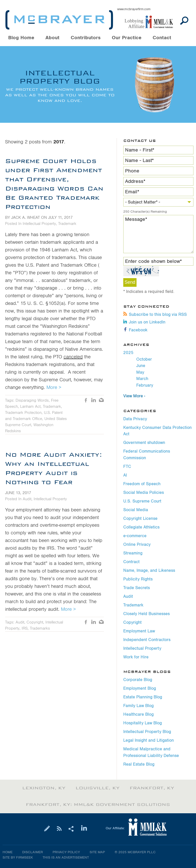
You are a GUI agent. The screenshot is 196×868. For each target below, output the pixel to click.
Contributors (86, 38)
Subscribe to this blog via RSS (155, 315)
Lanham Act (30, 406)
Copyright (132, 622)
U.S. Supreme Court (142, 501)
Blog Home (21, 38)
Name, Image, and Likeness (149, 571)
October (144, 359)
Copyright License (140, 519)
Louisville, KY (97, 788)
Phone (132, 171)
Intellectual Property (142, 648)
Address (135, 181)
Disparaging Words (32, 400)
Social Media (136, 510)
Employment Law (139, 631)
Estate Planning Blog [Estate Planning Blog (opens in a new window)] (143, 697)
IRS (25, 628)
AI (125, 475)
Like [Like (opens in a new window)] (86, 401)
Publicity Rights (138, 579)
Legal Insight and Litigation (149, 740)
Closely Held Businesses (146, 614)
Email (132, 192)
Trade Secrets (137, 588)
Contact (162, 38)
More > (54, 387)
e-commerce (135, 536)
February (145, 385)
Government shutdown (144, 443)
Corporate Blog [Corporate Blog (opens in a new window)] (138, 680)
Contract (131, 562)
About (52, 38)
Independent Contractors (147, 640)
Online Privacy (137, 545)
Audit (128, 596)
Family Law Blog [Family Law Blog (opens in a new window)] (138, 706)
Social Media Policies (144, 493)
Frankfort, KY (152, 788)
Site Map (97, 852)
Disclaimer (33, 852)
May (140, 372)
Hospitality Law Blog (143, 723)
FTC (127, 467)
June (141, 366)
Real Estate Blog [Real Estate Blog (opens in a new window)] (139, 764)
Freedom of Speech (142, 484)
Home (8, 852)
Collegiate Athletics (141, 527)
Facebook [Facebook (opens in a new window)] (135, 330)
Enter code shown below (154, 261)
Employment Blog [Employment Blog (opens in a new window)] (140, 688)
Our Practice (127, 38)
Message (136, 219)
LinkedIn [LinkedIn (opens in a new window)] (94, 401)
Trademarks (40, 628)
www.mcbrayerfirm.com (134, 9)
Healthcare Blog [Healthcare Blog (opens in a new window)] (138, 714)
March (142, 379)
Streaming (133, 553)
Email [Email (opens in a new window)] (101, 401)
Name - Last (139, 160)
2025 (128, 353)
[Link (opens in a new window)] (151, 22)
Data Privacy (135, 419)
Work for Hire (136, 657)
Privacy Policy (66, 852)
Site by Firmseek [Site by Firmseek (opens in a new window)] (18, 858)
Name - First (140, 150)
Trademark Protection (23, 413)
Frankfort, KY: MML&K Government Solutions (98, 805)
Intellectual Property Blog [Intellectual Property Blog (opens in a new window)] (147, 732)
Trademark (133, 605)
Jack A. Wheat (26, 218)
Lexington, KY (44, 788)
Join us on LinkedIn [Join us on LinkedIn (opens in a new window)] (144, 322)
